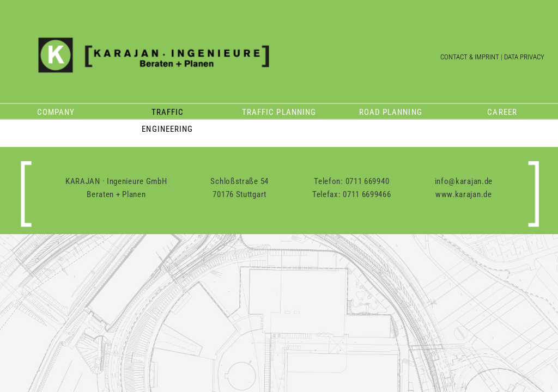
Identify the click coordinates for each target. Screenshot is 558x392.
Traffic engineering (167, 114)
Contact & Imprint (470, 57)
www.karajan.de (464, 194)
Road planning (391, 112)
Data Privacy (524, 57)
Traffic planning (279, 112)
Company (56, 112)
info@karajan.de (464, 181)
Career (502, 112)
